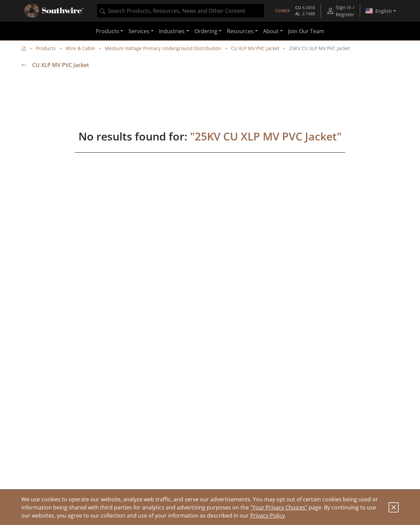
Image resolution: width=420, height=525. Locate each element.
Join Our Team (306, 31)
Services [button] (139, 31)
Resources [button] (240, 31)
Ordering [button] (206, 31)
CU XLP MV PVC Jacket (255, 48)
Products (46, 48)
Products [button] (107, 31)
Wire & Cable (80, 48)
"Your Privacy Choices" (279, 507)
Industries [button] (172, 31)
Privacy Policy (267, 516)
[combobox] (181, 11)
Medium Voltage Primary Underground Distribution (163, 48)
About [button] (271, 31)
